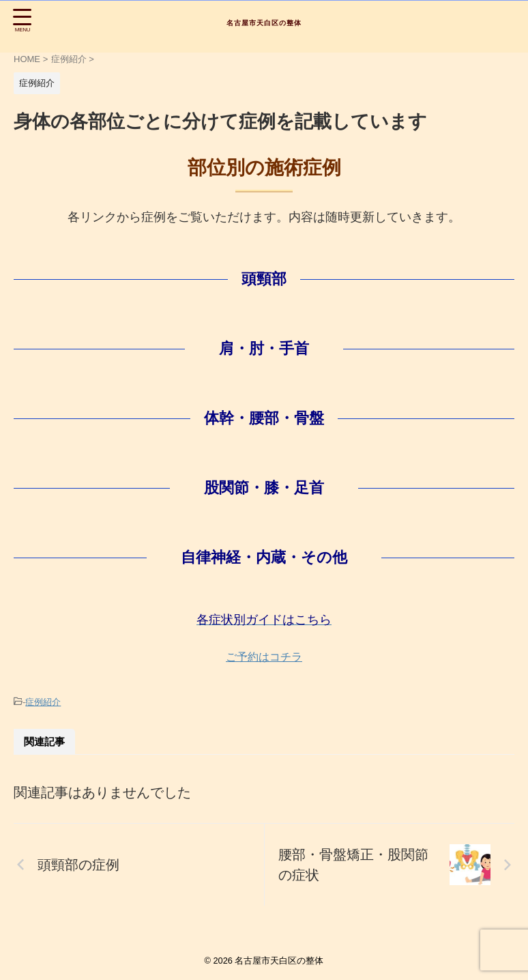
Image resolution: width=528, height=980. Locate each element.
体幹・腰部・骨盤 (264, 418)
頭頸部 (264, 279)
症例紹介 (43, 702)
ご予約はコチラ (264, 657)
